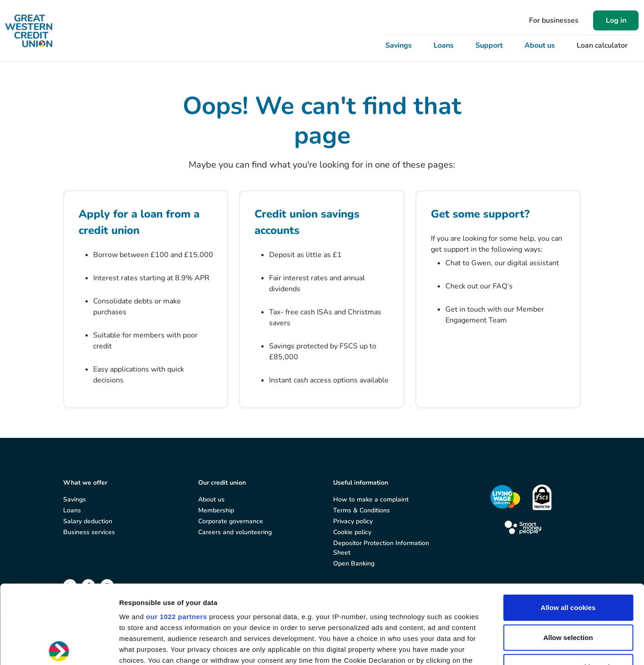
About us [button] (540, 45)
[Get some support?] (498, 299)
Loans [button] (444, 45)
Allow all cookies (568, 526)
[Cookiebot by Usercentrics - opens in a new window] (59, 647)
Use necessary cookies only (568, 586)
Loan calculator (602, 45)
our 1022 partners (176, 535)
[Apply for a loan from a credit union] (146, 299)
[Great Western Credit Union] (29, 31)
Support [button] (489, 45)
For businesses (554, 20)
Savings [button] (399, 45)
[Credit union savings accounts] (322, 299)
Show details (477, 647)
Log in (616, 20)
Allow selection (568, 556)
